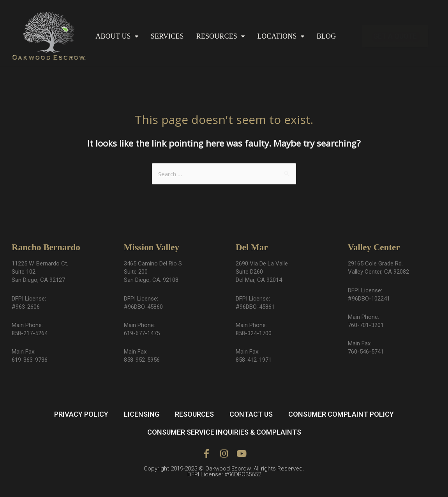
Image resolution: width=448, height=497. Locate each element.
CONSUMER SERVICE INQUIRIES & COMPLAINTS (224, 432)
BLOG (326, 36)
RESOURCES (221, 36)
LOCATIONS (281, 36)
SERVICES (167, 36)
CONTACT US (251, 414)
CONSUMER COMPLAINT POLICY (341, 414)
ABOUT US (117, 36)
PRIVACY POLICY (81, 414)
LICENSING (142, 414)
